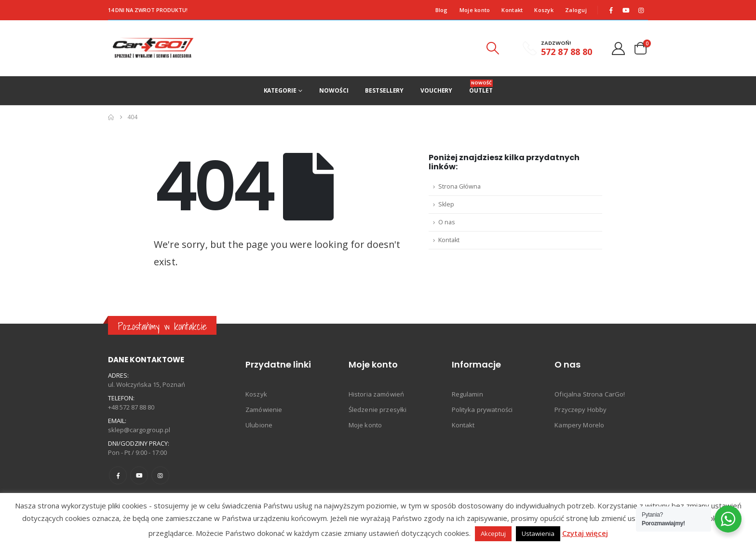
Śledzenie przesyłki (378, 410)
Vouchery (436, 90)
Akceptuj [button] (493, 533)
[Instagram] (641, 10)
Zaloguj (576, 10)
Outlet (481, 87)
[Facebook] (611, 10)
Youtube (139, 475)
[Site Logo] (153, 48)
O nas (447, 222)
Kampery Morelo (579, 425)
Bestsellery (384, 90)
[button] (492, 48)
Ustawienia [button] (538, 533)
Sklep (446, 204)
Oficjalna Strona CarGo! (590, 394)
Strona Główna (459, 186)
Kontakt (512, 10)
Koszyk (544, 10)
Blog (442, 10)
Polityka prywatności (482, 410)
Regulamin (467, 394)
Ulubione (259, 425)
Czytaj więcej (585, 533)
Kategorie (280, 90)
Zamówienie (264, 410)
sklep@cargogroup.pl (139, 430)
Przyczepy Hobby (580, 410)
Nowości (334, 90)
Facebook (118, 475)
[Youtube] (626, 10)
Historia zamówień (376, 394)
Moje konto (475, 10)
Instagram (160, 475)
